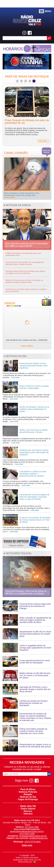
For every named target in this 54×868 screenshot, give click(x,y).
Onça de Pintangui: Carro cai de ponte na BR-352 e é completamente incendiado (26, 592)
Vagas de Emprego (27, 799)
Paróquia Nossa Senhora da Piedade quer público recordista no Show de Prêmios (25, 272)
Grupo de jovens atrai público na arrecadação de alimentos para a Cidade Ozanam (25, 263)
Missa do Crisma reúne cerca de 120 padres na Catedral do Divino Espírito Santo (24, 281)
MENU (45, 11)
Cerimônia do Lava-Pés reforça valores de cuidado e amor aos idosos (26, 290)
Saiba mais (27, 845)
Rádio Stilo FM (27, 806)
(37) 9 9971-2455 (27, 834)
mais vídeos (27, 346)
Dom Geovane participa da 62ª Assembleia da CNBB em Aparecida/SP (26, 245)
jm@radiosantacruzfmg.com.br (33, 836)
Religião (27, 794)
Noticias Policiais (27, 792)
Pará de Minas (27, 789)
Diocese (27, 811)
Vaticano (27, 814)
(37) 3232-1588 (32, 827)
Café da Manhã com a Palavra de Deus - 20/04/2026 (26, 340)
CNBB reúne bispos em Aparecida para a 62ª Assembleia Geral (23, 254)
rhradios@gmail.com (38, 838)
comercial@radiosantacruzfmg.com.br (27, 831)
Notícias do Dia (27, 797)
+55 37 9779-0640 (32, 842)
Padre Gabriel (27, 809)
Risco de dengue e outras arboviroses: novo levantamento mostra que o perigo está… (22, 195)
